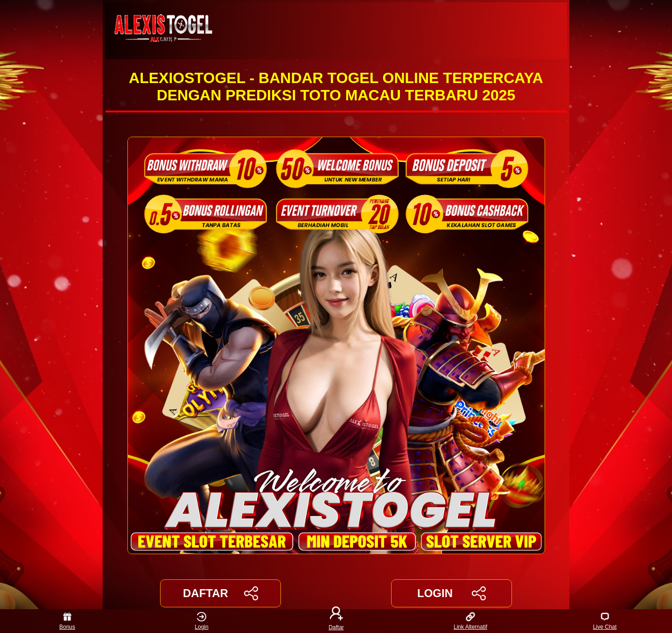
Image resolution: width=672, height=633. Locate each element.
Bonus (67, 621)
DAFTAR (220, 593)
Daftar (336, 621)
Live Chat (605, 621)
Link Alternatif (470, 621)
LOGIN (451, 593)
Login (201, 621)
